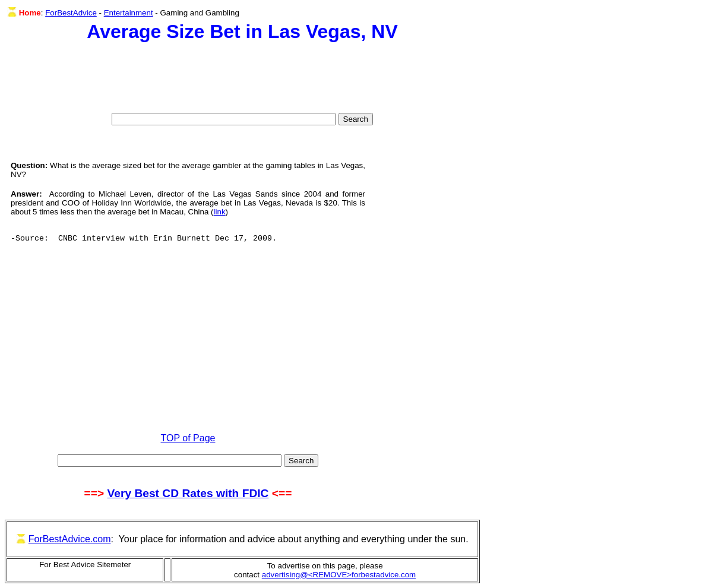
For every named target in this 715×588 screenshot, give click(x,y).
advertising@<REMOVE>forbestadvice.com (339, 575)
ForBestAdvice (71, 13)
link (220, 212)
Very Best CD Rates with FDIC (188, 493)
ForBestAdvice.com (70, 539)
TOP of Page (188, 438)
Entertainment (129, 13)
